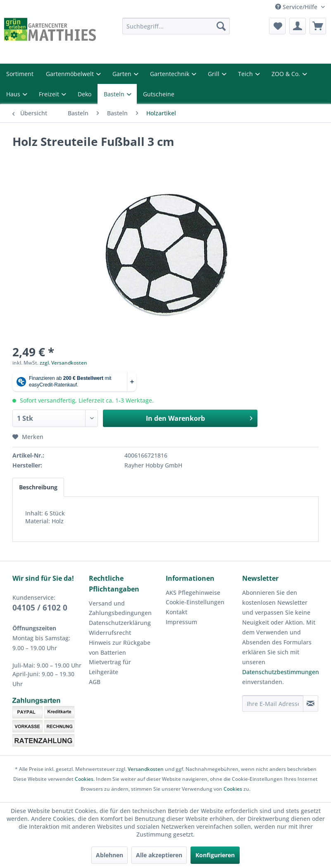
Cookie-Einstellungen (195, 602)
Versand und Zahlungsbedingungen (120, 608)
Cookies (84, 779)
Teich (246, 74)
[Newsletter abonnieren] (311, 703)
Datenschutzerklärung (120, 623)
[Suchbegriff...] (176, 26)
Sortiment (20, 74)
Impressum (181, 622)
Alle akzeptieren (159, 855)
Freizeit (50, 94)
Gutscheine (159, 94)
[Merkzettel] (277, 26)
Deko (85, 94)
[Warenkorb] (318, 26)
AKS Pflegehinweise (193, 593)
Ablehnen (110, 855)
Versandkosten (146, 769)
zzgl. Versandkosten (63, 363)
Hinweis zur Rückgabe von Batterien (120, 647)
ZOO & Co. (287, 74)
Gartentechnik (170, 74)
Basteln (115, 94)
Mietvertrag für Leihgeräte (110, 667)
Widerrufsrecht (110, 633)
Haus (14, 94)
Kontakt (176, 612)
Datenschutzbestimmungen (281, 672)
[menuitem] (176, 26)
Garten (123, 74)
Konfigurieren (215, 855)
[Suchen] (221, 26)
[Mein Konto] (298, 26)
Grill (214, 74)
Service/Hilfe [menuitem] (297, 7)
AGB (95, 682)
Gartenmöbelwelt (71, 74)
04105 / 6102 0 (40, 608)
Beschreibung (38, 487)
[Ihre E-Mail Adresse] (273, 703)
